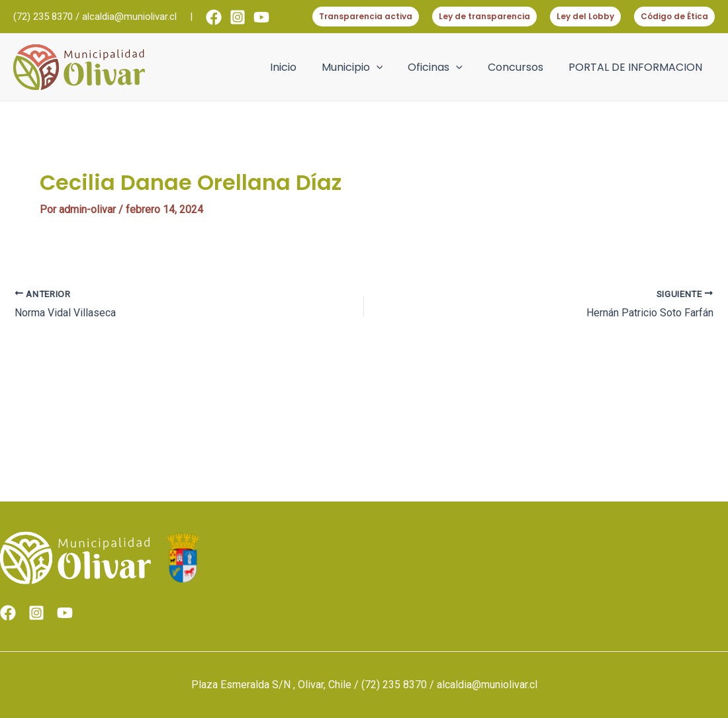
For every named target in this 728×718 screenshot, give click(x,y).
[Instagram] (238, 17)
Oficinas (445, 67)
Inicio (301, 67)
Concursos (522, 67)
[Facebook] (214, 17)
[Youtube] (261, 17)
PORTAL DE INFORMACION (637, 67)
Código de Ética (674, 16)
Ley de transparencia (484, 16)
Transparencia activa (366, 16)
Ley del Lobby (585, 16)
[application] (390, 67)
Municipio (366, 67)
